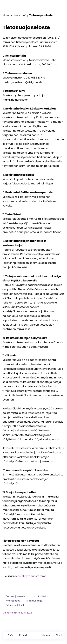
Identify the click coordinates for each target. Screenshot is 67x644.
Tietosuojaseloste (15, 596)
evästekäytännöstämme (30, 576)
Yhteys (46, 635)
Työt (11, 635)
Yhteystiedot (13, 601)
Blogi (59, 635)
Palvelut (24, 635)
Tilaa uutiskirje (34, 601)
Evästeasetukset (15, 605)
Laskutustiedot (40, 596)
